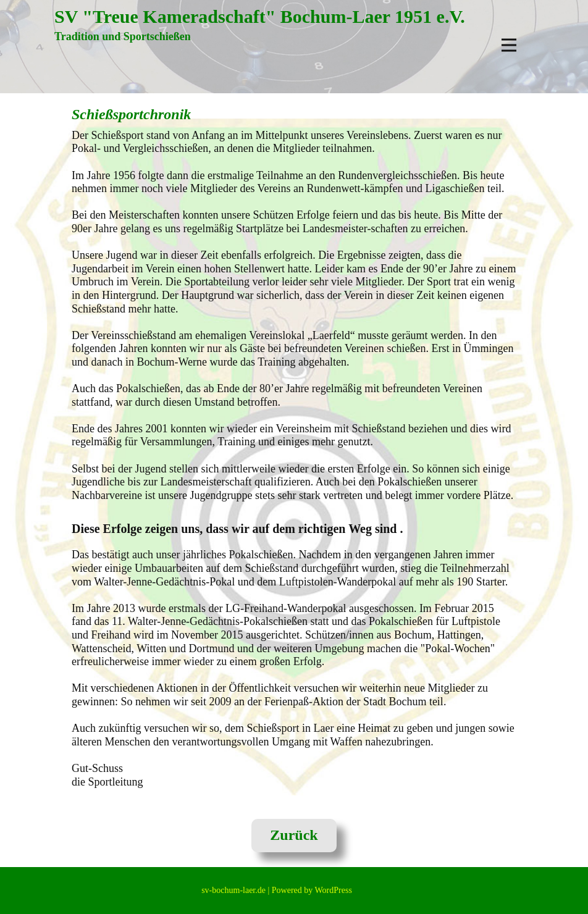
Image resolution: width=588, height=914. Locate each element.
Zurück (294, 835)
